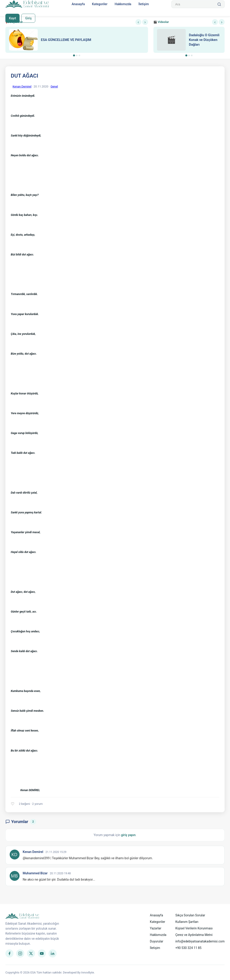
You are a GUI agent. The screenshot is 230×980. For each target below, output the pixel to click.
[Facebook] (9, 953)
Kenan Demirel (22, 86)
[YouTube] (42, 953)
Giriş (28, 18)
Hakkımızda (123, 4)
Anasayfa (78, 4)
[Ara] (219, 4)
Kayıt (12, 18)
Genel (54, 86)
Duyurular (156, 941)
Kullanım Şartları (187, 922)
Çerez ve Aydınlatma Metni (194, 935)
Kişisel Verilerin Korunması (194, 928)
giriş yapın (128, 835)
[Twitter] (31, 953)
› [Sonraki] (145, 22)
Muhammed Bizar (35, 873)
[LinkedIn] (53, 953)
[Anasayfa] (27, 4)
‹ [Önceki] (138, 22)
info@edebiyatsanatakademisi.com (200, 941)
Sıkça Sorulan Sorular (190, 915)
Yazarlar (156, 928)
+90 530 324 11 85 (188, 948)
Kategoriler (100, 4)
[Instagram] (20, 953)
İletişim (144, 4)
